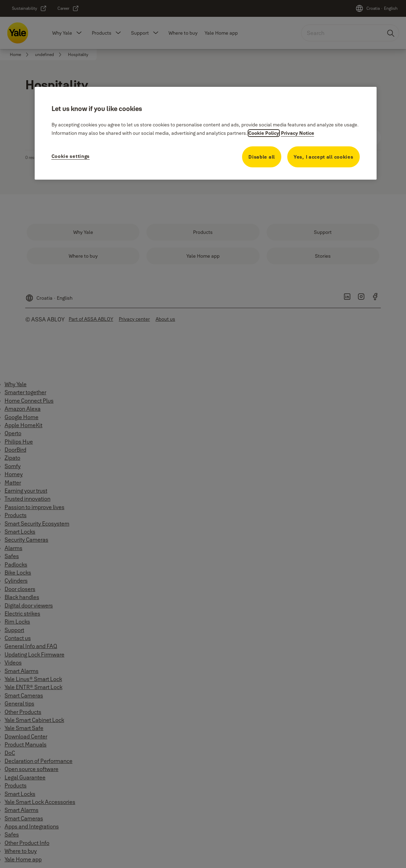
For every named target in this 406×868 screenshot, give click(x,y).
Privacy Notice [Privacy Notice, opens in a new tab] (298, 133)
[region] (206, 133)
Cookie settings (71, 156)
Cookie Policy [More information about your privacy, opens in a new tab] (264, 133)
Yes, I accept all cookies (324, 157)
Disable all (262, 157)
